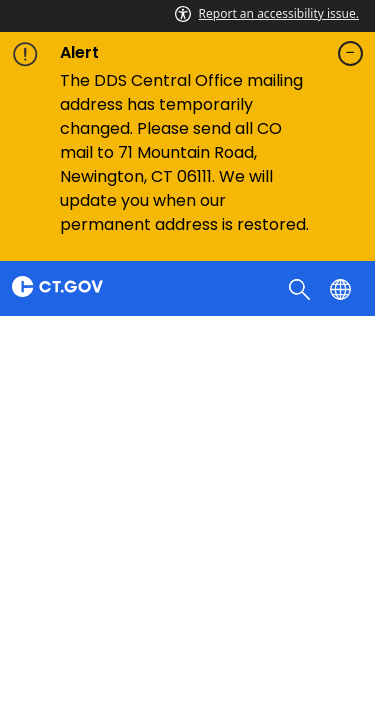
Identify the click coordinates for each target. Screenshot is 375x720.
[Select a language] (342, 288)
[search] (301, 288)
